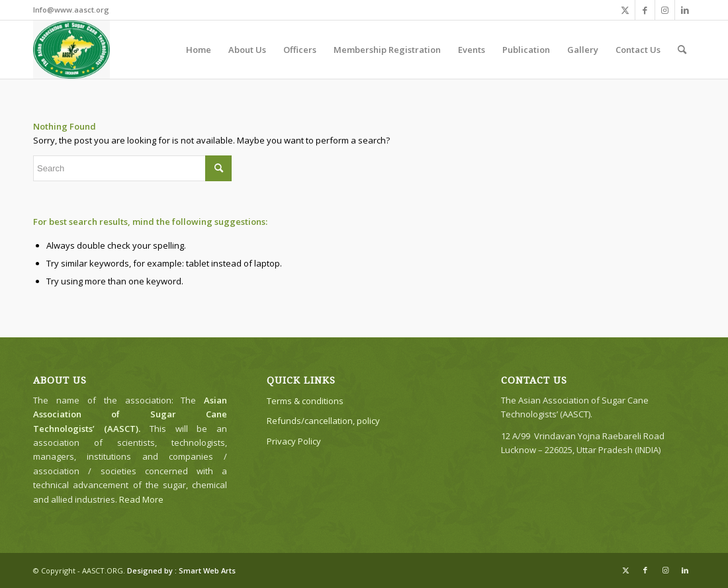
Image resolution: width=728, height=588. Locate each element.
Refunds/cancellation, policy (323, 421)
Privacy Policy (294, 441)
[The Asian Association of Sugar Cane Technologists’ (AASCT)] (71, 50)
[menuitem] (199, 50)
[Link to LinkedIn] (685, 10)
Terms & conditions (305, 401)
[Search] (682, 50)
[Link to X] (625, 10)
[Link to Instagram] (665, 10)
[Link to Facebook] (645, 10)
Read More (141, 499)
